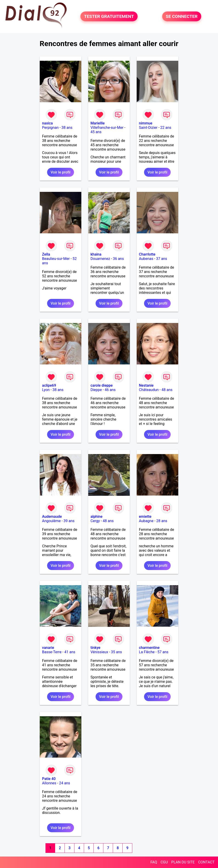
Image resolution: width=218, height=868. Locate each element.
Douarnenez (100, 259)
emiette (145, 517)
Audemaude (52, 517)
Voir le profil (60, 172)
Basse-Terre (52, 652)
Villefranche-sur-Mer (107, 128)
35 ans (116, 652)
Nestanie (146, 385)
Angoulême (51, 521)
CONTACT (206, 862)
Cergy (95, 521)
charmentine (149, 648)
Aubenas (146, 259)
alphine (96, 517)
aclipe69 (49, 385)
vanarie (48, 648)
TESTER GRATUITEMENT (109, 16)
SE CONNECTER (182, 16)
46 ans (110, 390)
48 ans (167, 390)
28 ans (162, 521)
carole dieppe (102, 385)
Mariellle (98, 123)
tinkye (95, 648)
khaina (96, 254)
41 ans (70, 652)
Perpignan (50, 128)
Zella (46, 254)
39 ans (69, 521)
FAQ (154, 862)
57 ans (163, 652)
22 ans (166, 128)
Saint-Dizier (148, 128)
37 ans (162, 259)
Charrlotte (147, 254)
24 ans (65, 783)
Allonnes (49, 783)
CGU (164, 862)
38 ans (67, 128)
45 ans (96, 132)
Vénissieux (99, 652)
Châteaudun (149, 390)
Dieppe (96, 390)
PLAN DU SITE (183, 862)
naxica (47, 123)
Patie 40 (49, 779)
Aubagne (146, 521)
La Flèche (147, 652)
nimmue (146, 123)
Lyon (46, 390)
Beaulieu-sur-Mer (56, 259)
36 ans (118, 259)
